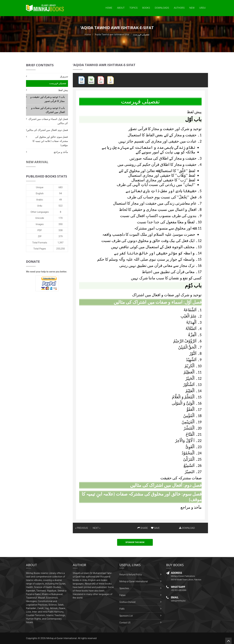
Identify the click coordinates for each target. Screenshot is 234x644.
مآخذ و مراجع (61, 152)
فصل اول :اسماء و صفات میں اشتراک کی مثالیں (48, 121)
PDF (40, 230)
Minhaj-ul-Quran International (134, 581)
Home (109, 8)
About (121, 8)
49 (61, 200)
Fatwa (122, 595)
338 (61, 230)
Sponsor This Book (135, 542)
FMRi (122, 609)
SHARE (143, 528)
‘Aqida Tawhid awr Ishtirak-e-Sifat (112, 34)
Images (40, 224)
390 (61, 224)
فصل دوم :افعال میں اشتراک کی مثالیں (47, 130)
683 (61, 187)
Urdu (202, 8)
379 (61, 236)
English (40, 193)
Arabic (40, 200)
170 (61, 218)
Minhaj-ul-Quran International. (62, 638)
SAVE (155, 528)
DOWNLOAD (187, 528)
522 (61, 206)
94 (61, 193)
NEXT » (96, 528)
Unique (40, 187)
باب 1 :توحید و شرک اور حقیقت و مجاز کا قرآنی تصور (48, 99)
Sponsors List (126, 616)
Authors (179, 8)
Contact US (125, 623)
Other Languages (40, 212)
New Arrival (37, 162)
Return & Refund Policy (131, 575)
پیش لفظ (63, 90)
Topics (134, 8)
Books (146, 8)
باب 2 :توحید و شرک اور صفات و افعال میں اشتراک (48, 110)
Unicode (40, 218)
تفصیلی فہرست (58, 83)
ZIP (40, 236)
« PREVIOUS (82, 528)
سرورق (64, 76)
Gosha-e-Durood (127, 602)
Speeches (124, 588)
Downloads (162, 8)
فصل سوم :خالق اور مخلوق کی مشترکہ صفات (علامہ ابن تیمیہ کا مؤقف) (50, 141)
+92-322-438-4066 (179, 590)
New (192, 8)
